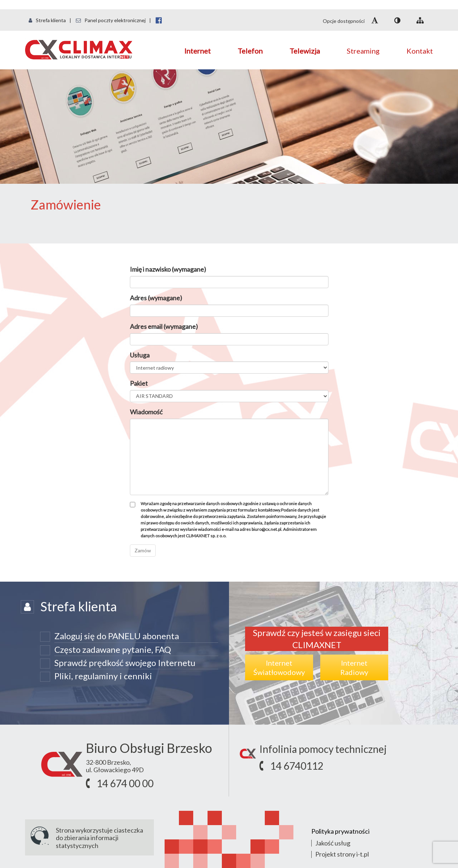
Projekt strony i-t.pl (342, 854)
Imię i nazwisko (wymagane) (168, 269)
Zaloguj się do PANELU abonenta (117, 636)
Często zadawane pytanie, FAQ (113, 649)
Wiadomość (146, 412)
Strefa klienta (47, 20)
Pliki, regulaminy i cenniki (103, 676)
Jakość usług (333, 843)
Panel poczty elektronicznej (111, 20)
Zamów (143, 550)
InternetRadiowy (354, 667)
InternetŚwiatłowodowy (279, 667)
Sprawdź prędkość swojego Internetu (125, 663)
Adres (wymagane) (156, 298)
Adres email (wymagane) (164, 326)
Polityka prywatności (340, 831)
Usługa (140, 355)
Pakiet (139, 383)
